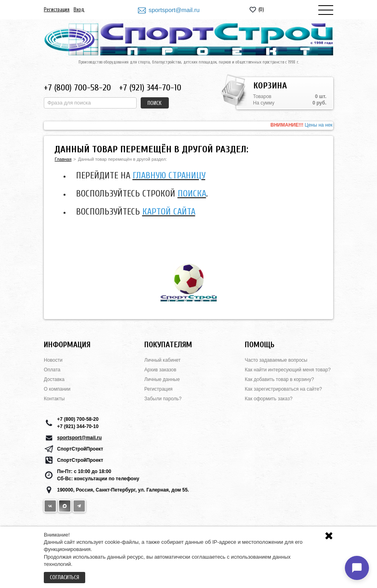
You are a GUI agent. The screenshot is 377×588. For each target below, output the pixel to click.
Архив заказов (160, 370)
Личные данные (162, 379)
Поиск (155, 103)
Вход (79, 9)
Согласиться (65, 577)
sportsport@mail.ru (174, 10)
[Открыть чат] (357, 568)
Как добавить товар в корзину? (279, 379)
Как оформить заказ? (269, 399)
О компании (57, 389)
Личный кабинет (162, 360)
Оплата (52, 370)
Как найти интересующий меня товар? (288, 370)
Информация (67, 345)
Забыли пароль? (163, 399)
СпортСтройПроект (80, 449)
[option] (188, 126)
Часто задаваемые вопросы (276, 360)
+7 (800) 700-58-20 (77, 88)
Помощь (260, 345)
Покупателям (168, 345)
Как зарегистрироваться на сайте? (283, 389)
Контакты (54, 399)
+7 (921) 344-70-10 (150, 88)
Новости (53, 360)
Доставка (54, 379)
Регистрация (57, 9)
